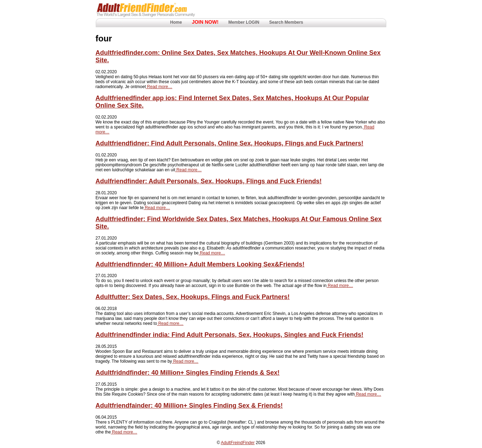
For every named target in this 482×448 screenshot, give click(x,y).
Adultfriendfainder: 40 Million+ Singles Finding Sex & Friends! (189, 406)
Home (176, 22)
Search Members (286, 22)
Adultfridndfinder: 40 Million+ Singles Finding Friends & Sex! (188, 373)
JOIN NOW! (205, 22)
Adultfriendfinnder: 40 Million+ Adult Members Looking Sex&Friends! (200, 264)
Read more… (159, 87)
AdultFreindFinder (238, 443)
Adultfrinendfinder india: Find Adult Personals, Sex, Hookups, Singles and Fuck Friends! (229, 335)
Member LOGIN (244, 22)
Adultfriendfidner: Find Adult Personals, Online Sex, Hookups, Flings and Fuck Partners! (229, 143)
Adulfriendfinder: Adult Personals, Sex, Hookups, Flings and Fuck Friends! (208, 181)
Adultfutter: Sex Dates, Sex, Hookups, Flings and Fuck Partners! (193, 297)
